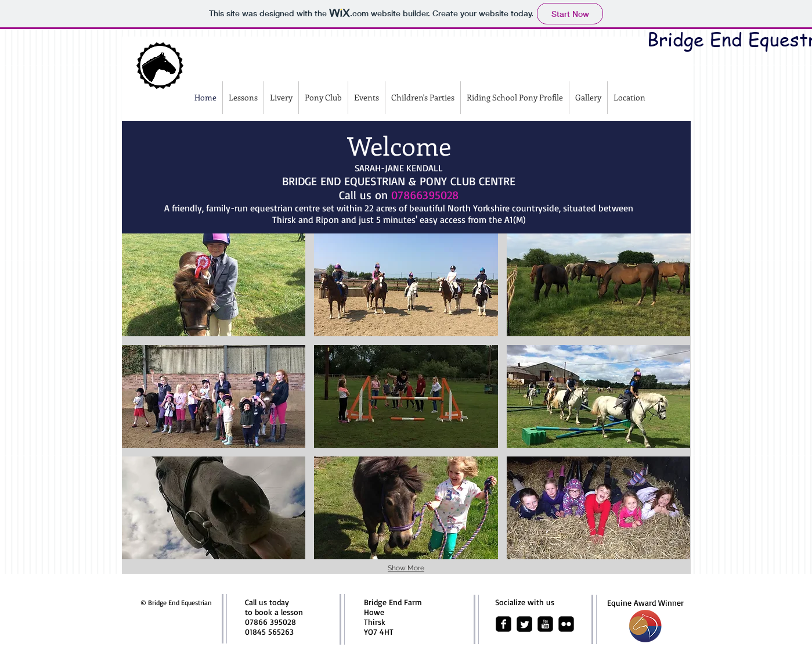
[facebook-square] (504, 624)
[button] (214, 285)
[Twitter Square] (524, 624)
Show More (406, 568)
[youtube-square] (545, 624)
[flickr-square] (566, 624)
